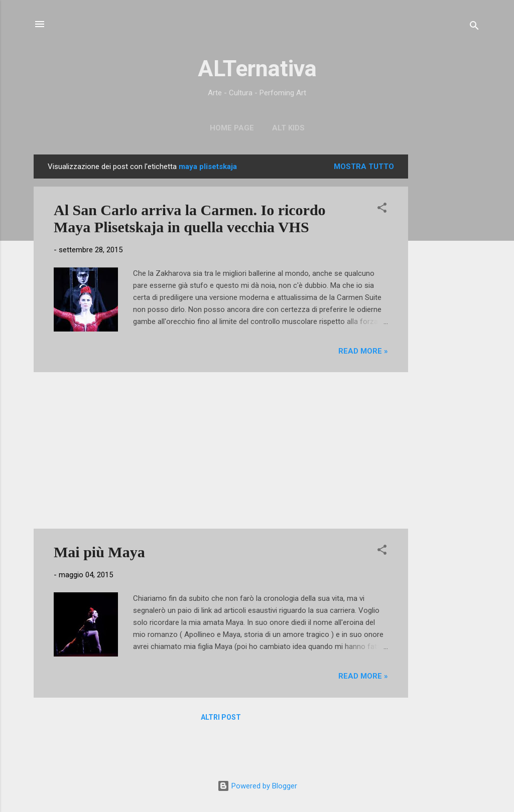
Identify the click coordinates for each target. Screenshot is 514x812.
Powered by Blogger (257, 786)
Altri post (221, 717)
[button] (382, 209)
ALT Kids (288, 128)
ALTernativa (257, 68)
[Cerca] (474, 27)
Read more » (363, 351)
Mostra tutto (364, 167)
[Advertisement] (448, 305)
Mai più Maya (99, 552)
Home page (232, 128)
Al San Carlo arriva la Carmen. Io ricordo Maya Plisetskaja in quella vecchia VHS (190, 218)
